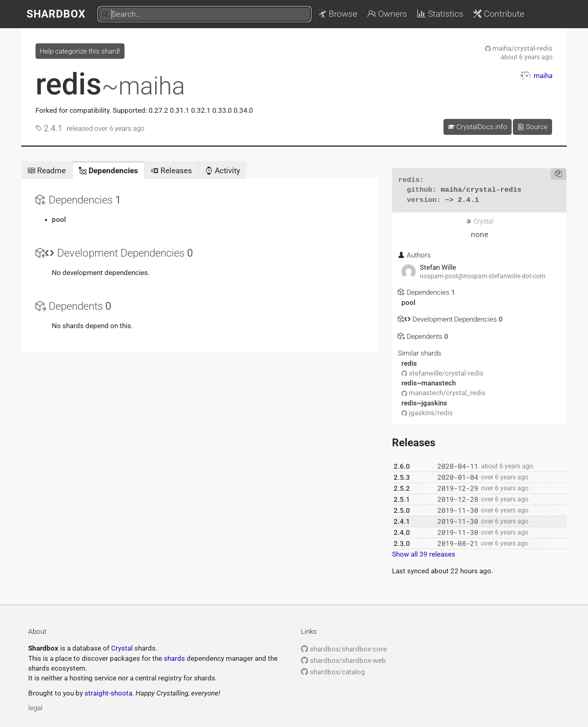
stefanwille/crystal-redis (442, 373)
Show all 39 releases (424, 554)
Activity (223, 171)
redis (110, 84)
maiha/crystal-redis (519, 48)
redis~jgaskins (424, 403)
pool (59, 219)
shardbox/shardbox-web (343, 660)
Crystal (122, 648)
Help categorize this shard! (80, 51)
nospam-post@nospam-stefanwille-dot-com (483, 276)
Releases (171, 171)
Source (532, 127)
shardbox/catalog (333, 672)
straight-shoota (108, 693)
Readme (47, 171)
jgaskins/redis (427, 413)
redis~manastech (429, 383)
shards (174, 658)
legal (35, 708)
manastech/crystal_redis (443, 393)
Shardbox (56, 14)
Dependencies (108, 171)
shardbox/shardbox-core (344, 649)
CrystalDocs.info (478, 127)
